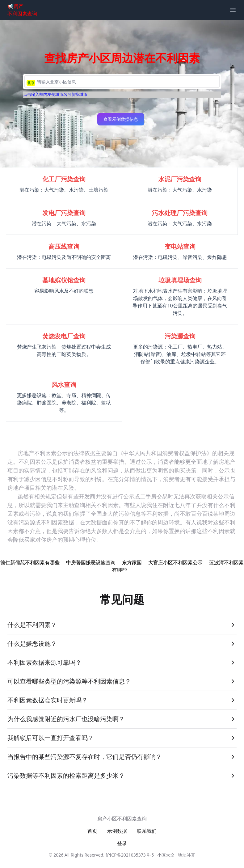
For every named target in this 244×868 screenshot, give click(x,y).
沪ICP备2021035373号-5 (130, 855)
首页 (92, 831)
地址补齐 (187, 855)
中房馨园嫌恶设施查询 (91, 562)
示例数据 (117, 831)
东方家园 (132, 562)
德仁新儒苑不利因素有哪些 (30, 562)
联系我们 (147, 831)
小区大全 (166, 855)
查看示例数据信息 (121, 119)
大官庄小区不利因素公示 (175, 562)
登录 (122, 843)
